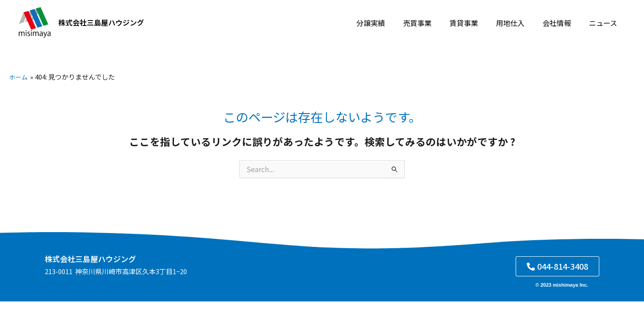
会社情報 (562, 23)
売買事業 (433, 23)
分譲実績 (390, 23)
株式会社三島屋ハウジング (101, 22)
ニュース (605, 23)
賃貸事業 (476, 23)
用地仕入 (519, 23)
